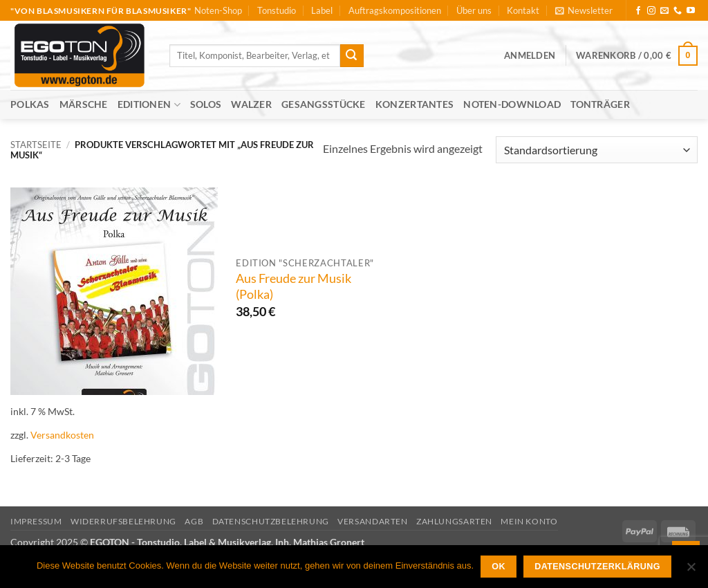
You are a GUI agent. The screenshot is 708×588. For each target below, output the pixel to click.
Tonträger (600, 104)
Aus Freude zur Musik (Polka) (294, 286)
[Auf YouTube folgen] (691, 11)
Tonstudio (277, 10)
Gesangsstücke (324, 104)
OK (499, 567)
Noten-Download (512, 104)
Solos (206, 104)
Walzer (251, 104)
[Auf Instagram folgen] (651, 11)
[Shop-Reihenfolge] (597, 150)
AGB (194, 521)
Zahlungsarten (454, 521)
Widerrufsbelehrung (123, 521)
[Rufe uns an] (678, 11)
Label (322, 10)
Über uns (474, 10)
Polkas (30, 104)
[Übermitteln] (352, 56)
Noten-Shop (218, 10)
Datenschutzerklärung (597, 567)
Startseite (36, 145)
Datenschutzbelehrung (271, 521)
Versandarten (372, 521)
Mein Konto (529, 521)
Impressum (36, 521)
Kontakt (523, 10)
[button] (584, 10)
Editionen (149, 105)
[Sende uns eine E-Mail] (664, 11)
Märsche (84, 104)
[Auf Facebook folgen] (638, 11)
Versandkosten (62, 435)
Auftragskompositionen (395, 10)
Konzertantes (414, 104)
